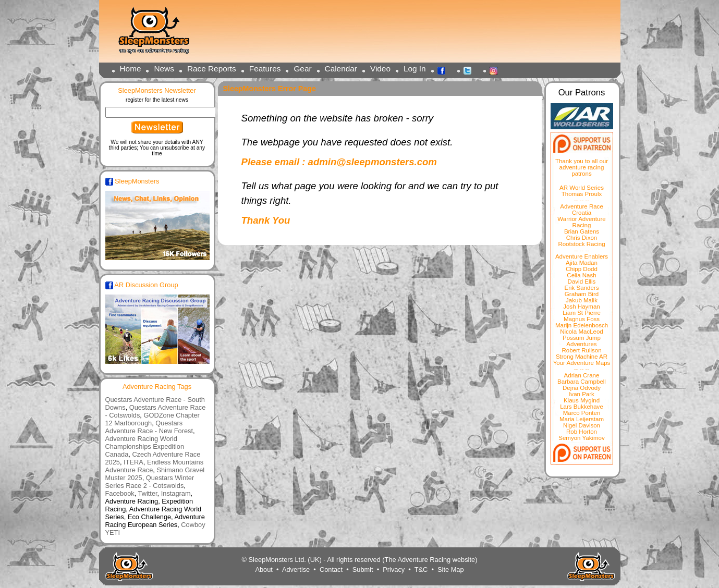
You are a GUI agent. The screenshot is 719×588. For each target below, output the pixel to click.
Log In (415, 69)
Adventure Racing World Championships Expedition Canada (145, 446)
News (164, 69)
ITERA (133, 462)
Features (265, 69)
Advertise (296, 569)
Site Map (451, 569)
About (264, 569)
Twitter (470, 70)
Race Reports (212, 69)
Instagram (496, 70)
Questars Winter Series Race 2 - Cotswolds (150, 482)
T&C (421, 569)
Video (380, 69)
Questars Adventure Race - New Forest (149, 427)
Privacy (394, 569)
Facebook (444, 70)
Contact (331, 569)
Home (131, 69)
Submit (363, 569)
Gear (302, 69)
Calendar (341, 69)
